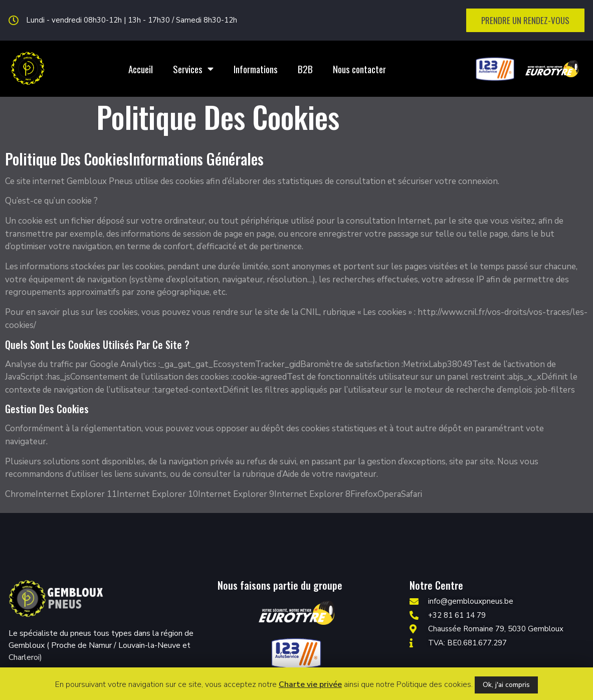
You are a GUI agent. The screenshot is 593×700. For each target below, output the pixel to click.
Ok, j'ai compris (506, 685)
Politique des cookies (434, 684)
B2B (305, 69)
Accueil (141, 69)
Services (193, 68)
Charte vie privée (310, 684)
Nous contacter (359, 69)
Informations (256, 69)
